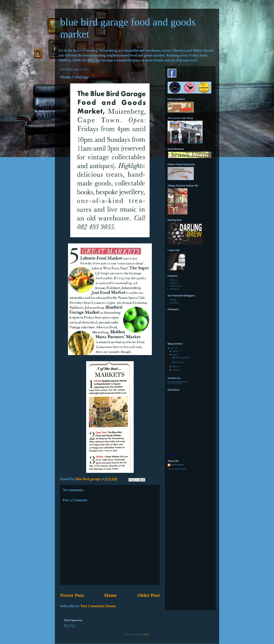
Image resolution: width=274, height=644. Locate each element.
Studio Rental (175, 286)
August (175, 351)
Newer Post (72, 595)
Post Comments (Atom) (98, 606)
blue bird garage (177, 465)
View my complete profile (177, 469)
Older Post (149, 595)
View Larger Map (173, 455)
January (175, 370)
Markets (173, 283)
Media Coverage (178, 362)
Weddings (173, 289)
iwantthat (173, 300)
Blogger (146, 634)
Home (111, 595)
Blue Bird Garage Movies (181, 358)
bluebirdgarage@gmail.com (177, 382)
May (174, 355)
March (175, 366)
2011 (172, 348)
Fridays (172, 280)
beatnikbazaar (175, 303)
